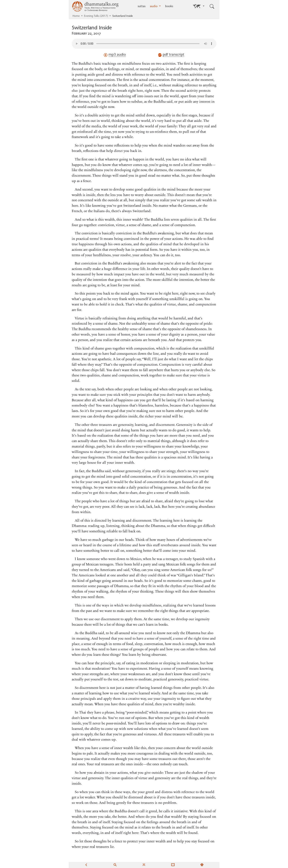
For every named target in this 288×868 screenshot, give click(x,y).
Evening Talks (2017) (96, 16)
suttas (142, 6)
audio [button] (154, 6)
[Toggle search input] (212, 6)
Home (76, 16)
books (169, 6)
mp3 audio (115, 55)
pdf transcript (171, 55)
